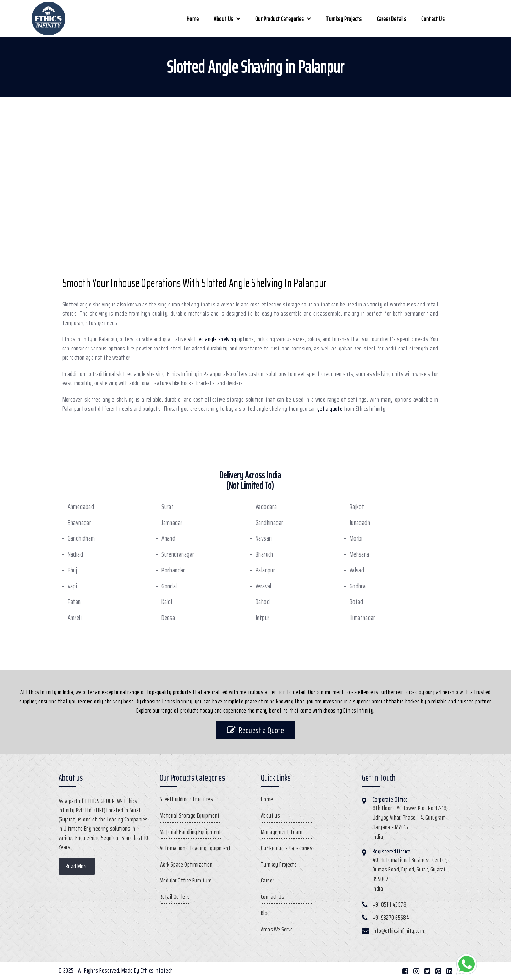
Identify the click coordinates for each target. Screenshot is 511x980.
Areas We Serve (277, 929)
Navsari (264, 538)
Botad (356, 602)
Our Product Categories (280, 19)
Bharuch (264, 554)
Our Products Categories (287, 848)
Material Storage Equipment (190, 815)
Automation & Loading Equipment (195, 848)
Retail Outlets (175, 897)
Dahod (263, 602)
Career (267, 880)
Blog (265, 913)
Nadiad (75, 554)
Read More (77, 866)
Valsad (357, 570)
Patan (74, 602)
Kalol (167, 602)
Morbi (356, 538)
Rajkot (357, 507)
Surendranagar (178, 554)
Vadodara (266, 507)
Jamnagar (172, 523)
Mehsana (359, 554)
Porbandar (173, 570)
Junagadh (360, 523)
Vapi (73, 586)
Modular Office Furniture (186, 880)
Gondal (169, 586)
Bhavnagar (80, 523)
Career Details (392, 19)
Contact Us (433, 19)
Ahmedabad (81, 507)
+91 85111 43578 (389, 904)
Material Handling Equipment (191, 832)
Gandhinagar (269, 523)
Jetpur (262, 618)
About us (223, 19)
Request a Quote (255, 730)
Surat (167, 507)
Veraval (263, 586)
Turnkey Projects (344, 19)
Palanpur (265, 570)
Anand (168, 538)
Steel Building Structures (186, 799)
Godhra (358, 586)
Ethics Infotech (157, 970)
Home (193, 19)
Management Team (282, 832)
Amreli (75, 618)
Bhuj (73, 570)
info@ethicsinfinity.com (398, 931)
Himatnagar (362, 618)
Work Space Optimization (186, 864)
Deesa (168, 618)
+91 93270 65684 (391, 918)
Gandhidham (81, 538)
